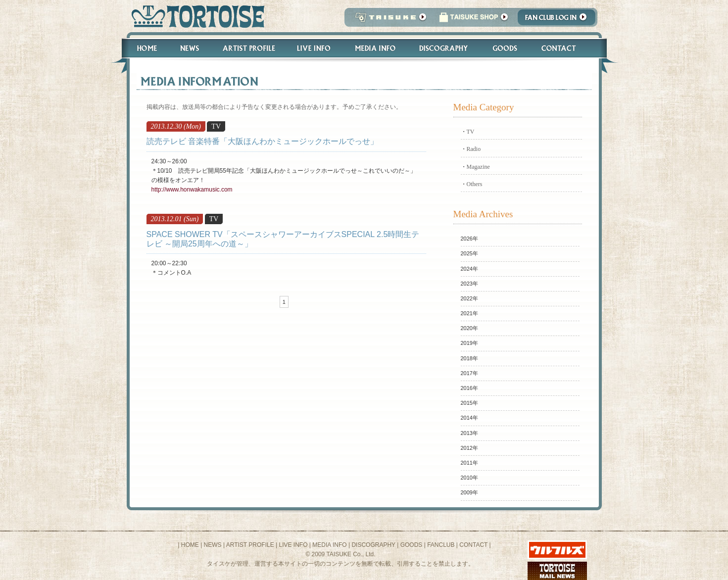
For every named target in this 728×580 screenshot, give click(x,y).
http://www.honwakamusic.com (192, 190)
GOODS (412, 545)
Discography (444, 48)
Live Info (314, 48)
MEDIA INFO (329, 545)
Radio (474, 149)
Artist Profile (248, 48)
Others (475, 184)
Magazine (478, 167)
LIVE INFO (293, 545)
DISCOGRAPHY (373, 545)
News (189, 48)
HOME (190, 545)
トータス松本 (195, 16)
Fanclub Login (559, 20)
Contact (564, 48)
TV (471, 132)
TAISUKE (388, 20)
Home (143, 48)
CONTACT (473, 545)
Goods (506, 48)
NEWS (213, 545)
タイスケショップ (474, 20)
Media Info (375, 48)
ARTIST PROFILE (250, 545)
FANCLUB (441, 545)
